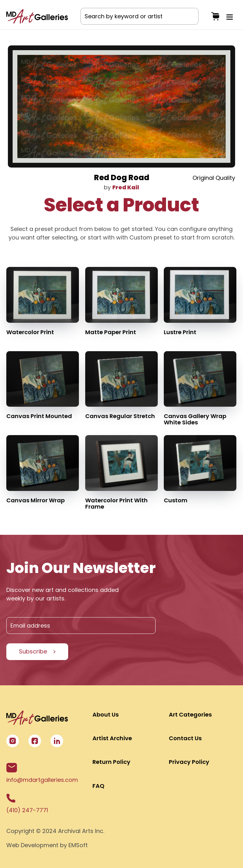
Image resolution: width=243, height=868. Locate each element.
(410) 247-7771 (27, 804)
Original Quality (214, 178)
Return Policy (111, 762)
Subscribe (33, 651)
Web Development (32, 845)
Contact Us (185, 738)
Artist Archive (112, 738)
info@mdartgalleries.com (42, 773)
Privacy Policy (189, 762)
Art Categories (190, 714)
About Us (106, 714)
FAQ (98, 786)
